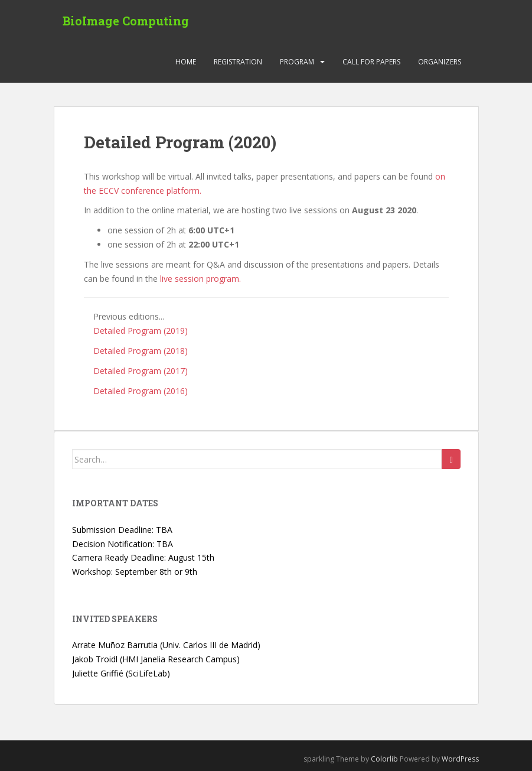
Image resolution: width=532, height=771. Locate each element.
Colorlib (384, 759)
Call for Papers (371, 62)
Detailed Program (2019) (141, 331)
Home (186, 62)
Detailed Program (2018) (141, 351)
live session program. (200, 279)
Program (297, 62)
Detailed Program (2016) (141, 391)
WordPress (460, 759)
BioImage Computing (126, 21)
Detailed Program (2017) (141, 371)
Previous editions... (129, 316)
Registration (238, 62)
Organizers (440, 62)
